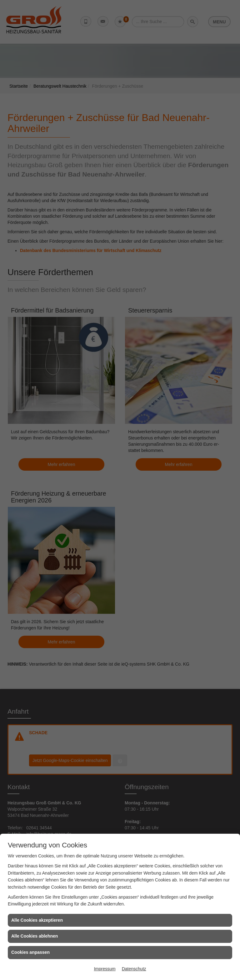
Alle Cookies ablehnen (35, 936)
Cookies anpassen (30, 952)
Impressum (105, 969)
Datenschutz (134, 969)
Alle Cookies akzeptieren (37, 920)
